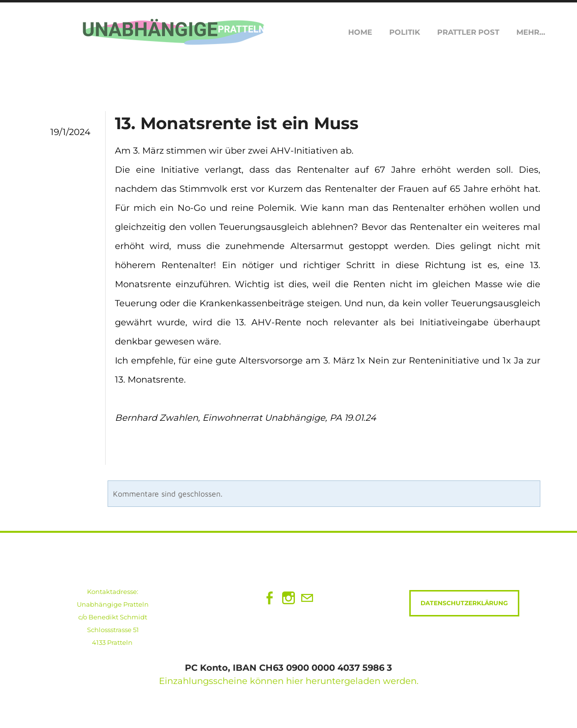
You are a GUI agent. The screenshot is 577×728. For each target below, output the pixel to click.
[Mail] (307, 598)
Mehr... (531, 32)
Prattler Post (468, 32)
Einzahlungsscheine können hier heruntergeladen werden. (289, 681)
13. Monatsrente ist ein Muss (237, 123)
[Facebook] (270, 598)
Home (360, 32)
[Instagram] (288, 598)
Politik (405, 32)
